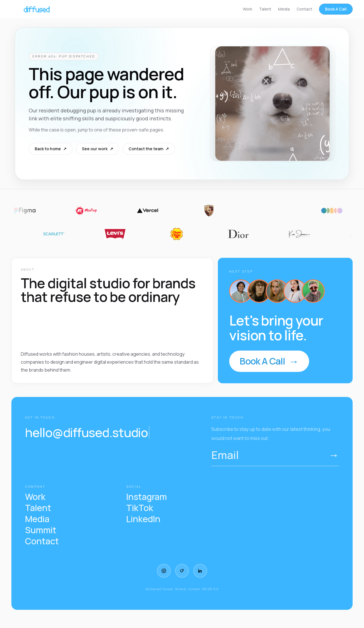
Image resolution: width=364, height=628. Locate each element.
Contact (304, 9)
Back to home (51, 149)
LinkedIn (143, 519)
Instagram (147, 497)
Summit (41, 530)
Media (284, 9)
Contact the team (149, 149)
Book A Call (336, 9)
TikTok (140, 508)
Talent (265, 9)
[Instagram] (164, 571)
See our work (98, 149)
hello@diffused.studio (87, 432)
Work (248, 9)
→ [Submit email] (334, 455)
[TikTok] (182, 571)
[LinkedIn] (200, 571)
